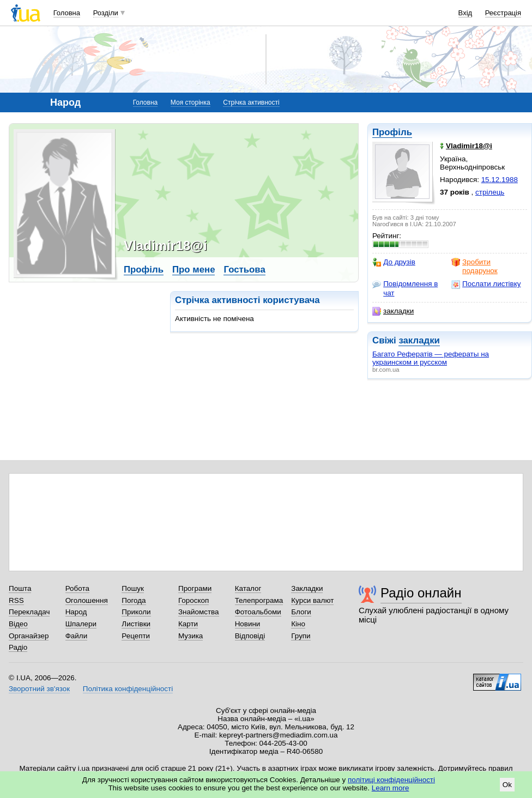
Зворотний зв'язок (39, 689)
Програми (195, 588)
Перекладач (29, 612)
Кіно (298, 624)
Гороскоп (194, 600)
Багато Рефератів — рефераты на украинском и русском (431, 358)
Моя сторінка (191, 102)
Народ (76, 612)
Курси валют (312, 600)
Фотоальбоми (258, 612)
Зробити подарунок (474, 266)
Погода (134, 600)
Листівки (136, 624)
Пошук (133, 588)
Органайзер (29, 636)
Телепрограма (259, 600)
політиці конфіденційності (391, 780)
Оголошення (87, 600)
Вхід (465, 13)
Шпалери (81, 624)
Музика (191, 636)
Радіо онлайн (421, 593)
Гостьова (244, 270)
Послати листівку (486, 284)
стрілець (490, 192)
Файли (77, 636)
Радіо (18, 647)
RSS (16, 600)
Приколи (136, 612)
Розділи (106, 13)
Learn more (391, 788)
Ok (507, 785)
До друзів (394, 262)
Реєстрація (503, 13)
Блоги (301, 612)
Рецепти (136, 636)
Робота (77, 588)
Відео (18, 624)
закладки (393, 311)
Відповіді (250, 636)
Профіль (392, 132)
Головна (67, 13)
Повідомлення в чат (405, 288)
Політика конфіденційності (128, 689)
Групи (301, 636)
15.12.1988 (500, 180)
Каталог (248, 588)
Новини (248, 624)
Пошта (20, 588)
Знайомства (199, 612)
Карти (188, 624)
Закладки (307, 588)
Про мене (194, 270)
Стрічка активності (251, 102)
